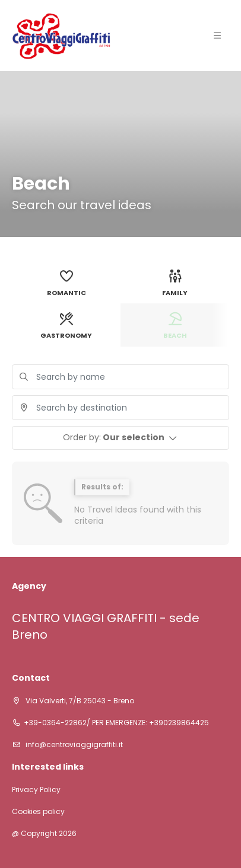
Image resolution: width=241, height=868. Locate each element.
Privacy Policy (36, 790)
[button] (120, 438)
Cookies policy (38, 812)
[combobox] (120, 408)
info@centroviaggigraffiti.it (73, 744)
